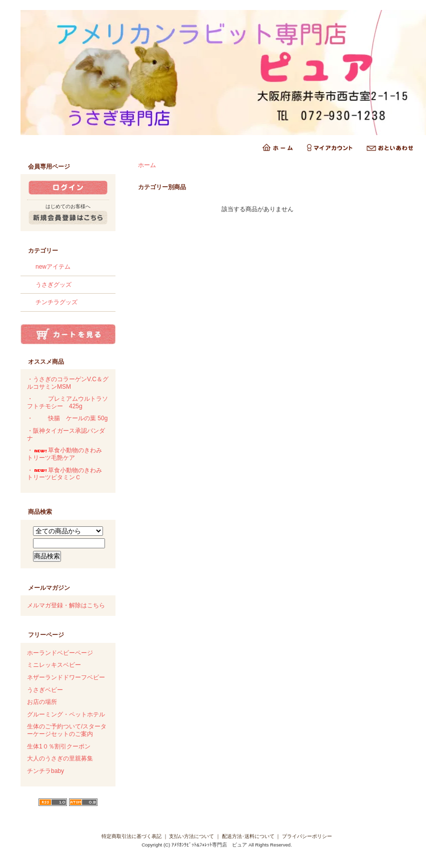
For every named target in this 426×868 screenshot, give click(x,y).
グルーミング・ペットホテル (66, 714)
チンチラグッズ (56, 302)
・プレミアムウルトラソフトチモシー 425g (67, 402)
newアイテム (53, 267)
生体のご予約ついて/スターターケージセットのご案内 (67, 730)
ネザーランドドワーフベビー (66, 677)
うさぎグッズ (53, 285)
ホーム (147, 165)
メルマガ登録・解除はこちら (66, 605)
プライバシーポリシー (307, 836)
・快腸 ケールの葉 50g (67, 418)
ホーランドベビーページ (60, 653)
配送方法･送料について (248, 836)
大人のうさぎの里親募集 (60, 758)
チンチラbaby (45, 771)
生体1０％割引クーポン (59, 746)
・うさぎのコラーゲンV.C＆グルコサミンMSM (68, 383)
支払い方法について (191, 836)
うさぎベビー (45, 690)
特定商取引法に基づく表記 (131, 836)
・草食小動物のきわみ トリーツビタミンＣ (67, 474)
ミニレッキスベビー (54, 665)
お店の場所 (42, 702)
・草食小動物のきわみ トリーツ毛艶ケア (67, 454)
